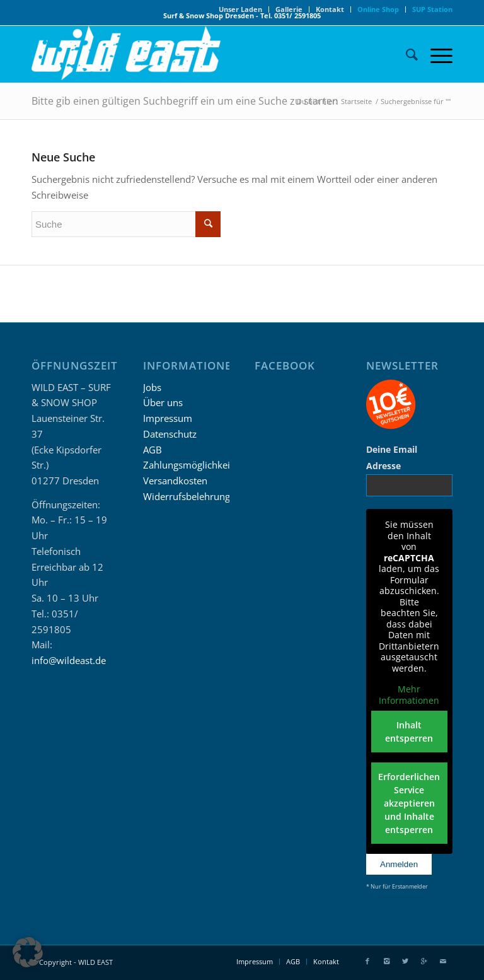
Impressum (168, 418)
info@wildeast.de (69, 660)
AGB (153, 450)
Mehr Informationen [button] (410, 695)
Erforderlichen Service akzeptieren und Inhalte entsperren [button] (410, 803)
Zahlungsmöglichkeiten (193, 465)
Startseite (356, 101)
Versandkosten (175, 481)
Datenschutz (170, 434)
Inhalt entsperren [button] (410, 732)
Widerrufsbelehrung (187, 496)
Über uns (163, 402)
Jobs (152, 387)
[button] (28, 952)
